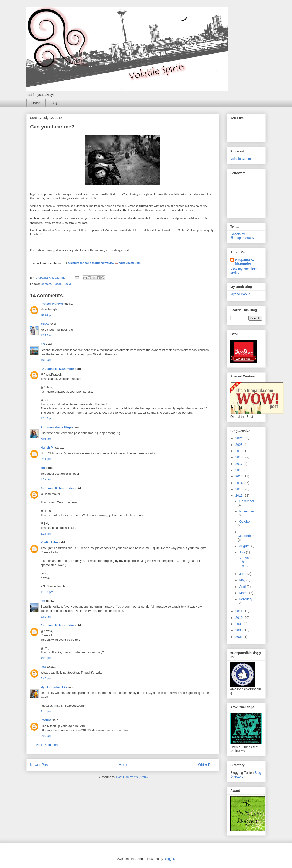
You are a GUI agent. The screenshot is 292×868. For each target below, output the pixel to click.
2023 (239, 445)
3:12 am (46, 479)
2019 (239, 451)
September (246, 536)
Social (67, 284)
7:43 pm (46, 678)
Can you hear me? (244, 562)
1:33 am (46, 360)
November (247, 511)
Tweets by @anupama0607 (242, 236)
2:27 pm (46, 534)
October (245, 522)
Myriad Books (240, 294)
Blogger (169, 859)
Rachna (46, 720)
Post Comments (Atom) (132, 777)
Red (43, 667)
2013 (239, 489)
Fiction (57, 284)
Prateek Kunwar (52, 304)
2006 (239, 637)
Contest (46, 284)
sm (43, 468)
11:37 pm (47, 592)
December (247, 501)
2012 (239, 495)
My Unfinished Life (54, 687)
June (243, 574)
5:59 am (46, 617)
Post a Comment (47, 745)
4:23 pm (46, 658)
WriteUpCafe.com (129, 263)
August (245, 546)
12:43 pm (47, 418)
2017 (239, 464)
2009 (239, 624)
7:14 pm (46, 711)
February (246, 599)
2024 (239, 438)
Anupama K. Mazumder (57, 369)
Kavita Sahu (49, 542)
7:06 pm (46, 439)
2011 (239, 611)
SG (43, 344)
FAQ (54, 103)
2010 (239, 618)
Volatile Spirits (241, 159)
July (243, 552)
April (243, 587)
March (244, 593)
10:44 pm (47, 315)
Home (36, 103)
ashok (45, 324)
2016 (239, 470)
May (243, 580)
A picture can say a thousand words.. (91, 263)
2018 (239, 457)
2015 (239, 476)
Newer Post (39, 765)
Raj (43, 601)
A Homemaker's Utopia (57, 427)
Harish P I (48, 448)
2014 (239, 483)
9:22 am (46, 736)
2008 (239, 630)
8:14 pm (46, 459)
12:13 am (47, 335)
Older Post (207, 765)
